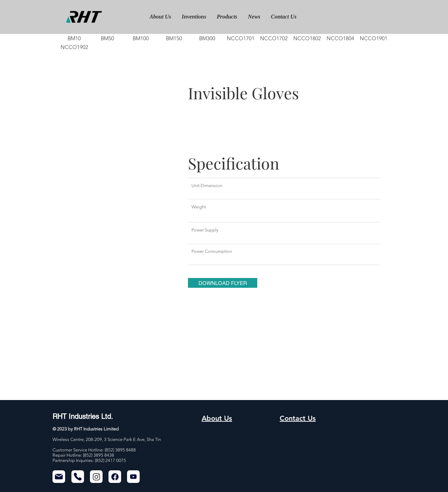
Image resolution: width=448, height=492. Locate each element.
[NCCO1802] (307, 38)
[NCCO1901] (373, 38)
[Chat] (96, 477)
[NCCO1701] (240, 38)
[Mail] (59, 477)
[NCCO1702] (274, 38)
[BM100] (141, 38)
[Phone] (78, 477)
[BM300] (207, 38)
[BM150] (174, 38)
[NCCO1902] (74, 47)
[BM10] (74, 38)
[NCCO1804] (340, 38)
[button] (223, 283)
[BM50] (107, 38)
